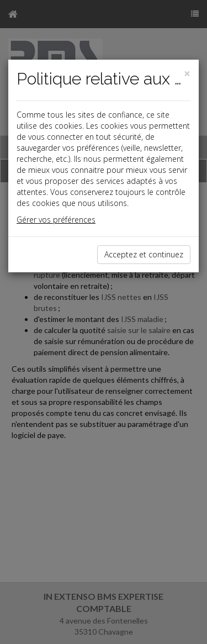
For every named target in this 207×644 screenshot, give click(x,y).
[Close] (187, 74)
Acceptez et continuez (144, 254)
